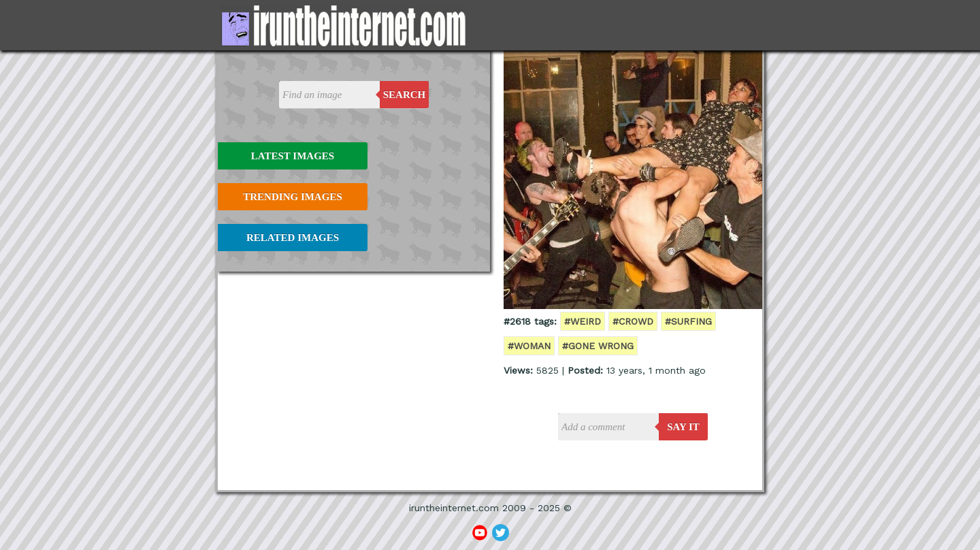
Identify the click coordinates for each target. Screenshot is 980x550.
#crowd (633, 321)
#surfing (688, 321)
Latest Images (293, 156)
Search (405, 95)
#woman (529, 346)
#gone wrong (598, 346)
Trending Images (292, 197)
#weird (583, 321)
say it (683, 427)
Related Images (293, 238)
